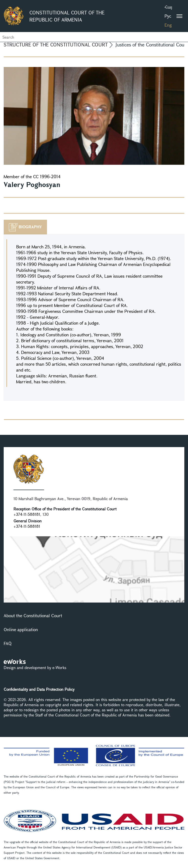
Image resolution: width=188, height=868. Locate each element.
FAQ (8, 643)
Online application (21, 629)
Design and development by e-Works (35, 667)
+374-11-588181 (27, 514)
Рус (168, 16)
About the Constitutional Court (33, 615)
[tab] (25, 227)
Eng (168, 25)
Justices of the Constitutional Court (152, 45)
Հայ (168, 7)
